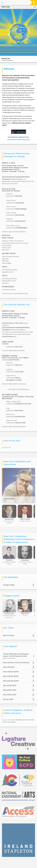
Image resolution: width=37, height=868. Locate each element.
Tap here (5, 720)
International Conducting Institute (18, 139)
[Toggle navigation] (34, 2)
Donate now (6, 447)
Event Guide (6, 7)
